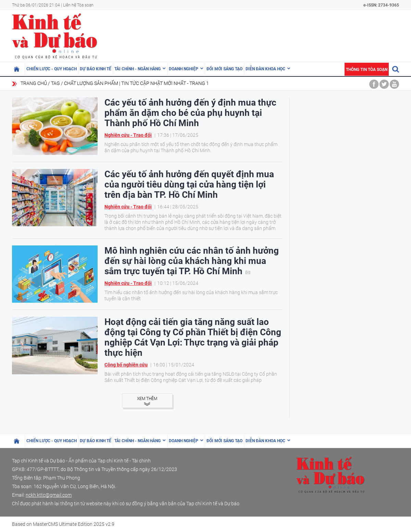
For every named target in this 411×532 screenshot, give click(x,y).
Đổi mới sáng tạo (225, 69)
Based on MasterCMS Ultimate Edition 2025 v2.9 (63, 524)
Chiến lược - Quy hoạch (52, 69)
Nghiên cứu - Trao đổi (128, 135)
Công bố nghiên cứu (126, 365)
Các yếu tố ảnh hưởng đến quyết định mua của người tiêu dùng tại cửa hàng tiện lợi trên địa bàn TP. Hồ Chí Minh (189, 184)
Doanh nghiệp (184, 69)
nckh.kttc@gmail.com (49, 495)
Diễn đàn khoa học (265, 69)
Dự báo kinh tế (96, 69)
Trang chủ (34, 83)
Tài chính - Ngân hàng (138, 69)
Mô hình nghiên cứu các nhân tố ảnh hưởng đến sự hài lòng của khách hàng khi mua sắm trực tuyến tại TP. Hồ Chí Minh (192, 261)
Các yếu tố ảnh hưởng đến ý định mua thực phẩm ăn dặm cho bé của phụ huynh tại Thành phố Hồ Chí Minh (190, 113)
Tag (55, 83)
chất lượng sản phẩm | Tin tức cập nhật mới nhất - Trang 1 (136, 83)
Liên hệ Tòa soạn (78, 5)
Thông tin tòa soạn (367, 70)
